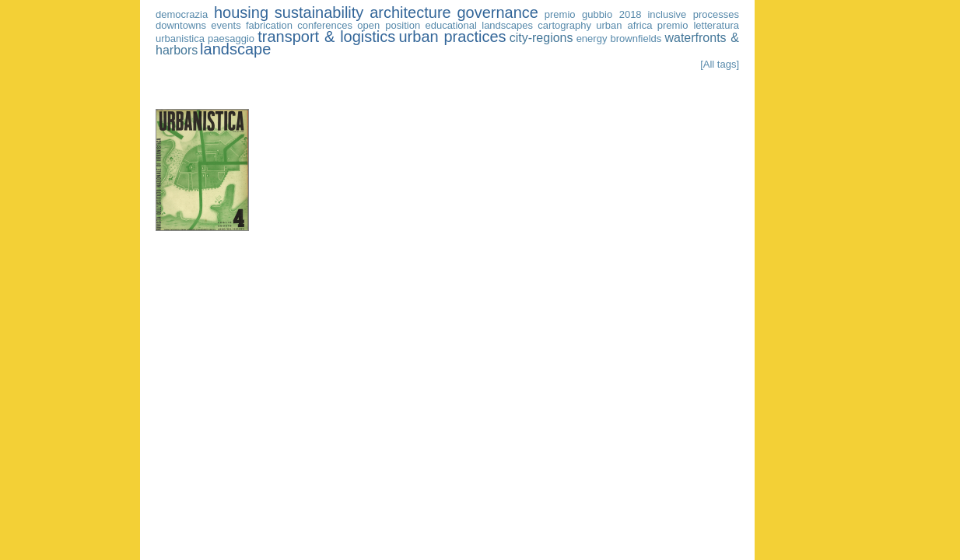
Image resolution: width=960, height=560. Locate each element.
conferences (325, 25)
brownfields (636, 38)
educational (451, 25)
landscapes (507, 25)
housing (241, 12)
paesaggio (231, 38)
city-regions (541, 38)
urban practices (452, 37)
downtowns (181, 25)
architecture (410, 12)
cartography (564, 25)
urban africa (624, 25)
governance (498, 12)
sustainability (319, 12)
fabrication (269, 25)
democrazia (182, 14)
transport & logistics (326, 37)
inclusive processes (693, 14)
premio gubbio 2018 (593, 14)
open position (389, 25)
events (226, 25)
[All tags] (720, 64)
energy (592, 38)
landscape (235, 49)
